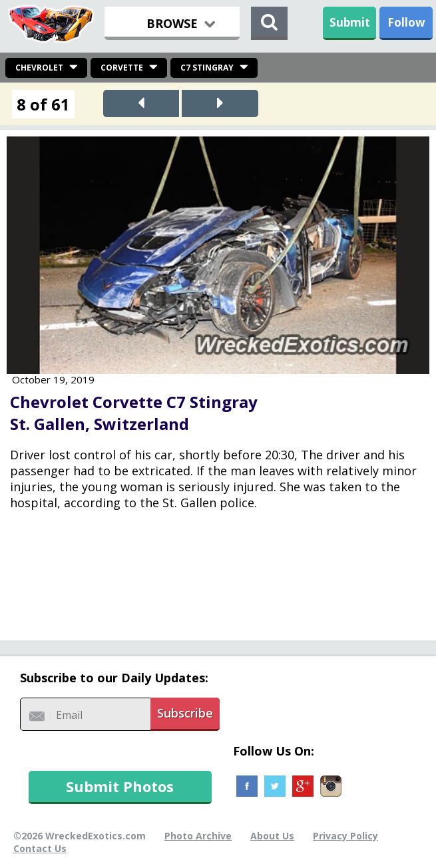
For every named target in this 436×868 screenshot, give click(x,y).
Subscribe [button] (185, 713)
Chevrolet (39, 68)
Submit (350, 22)
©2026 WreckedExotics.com (80, 836)
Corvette (122, 68)
